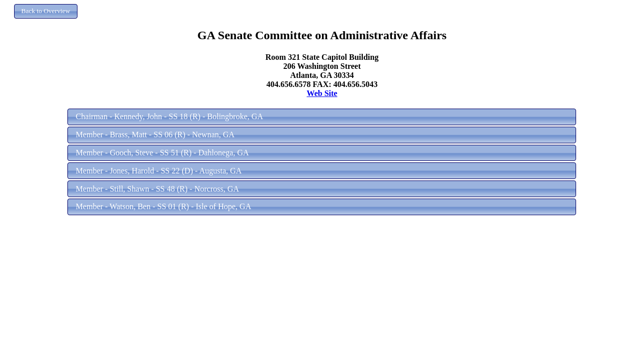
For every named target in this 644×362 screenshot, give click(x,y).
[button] (46, 11)
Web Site (322, 93)
